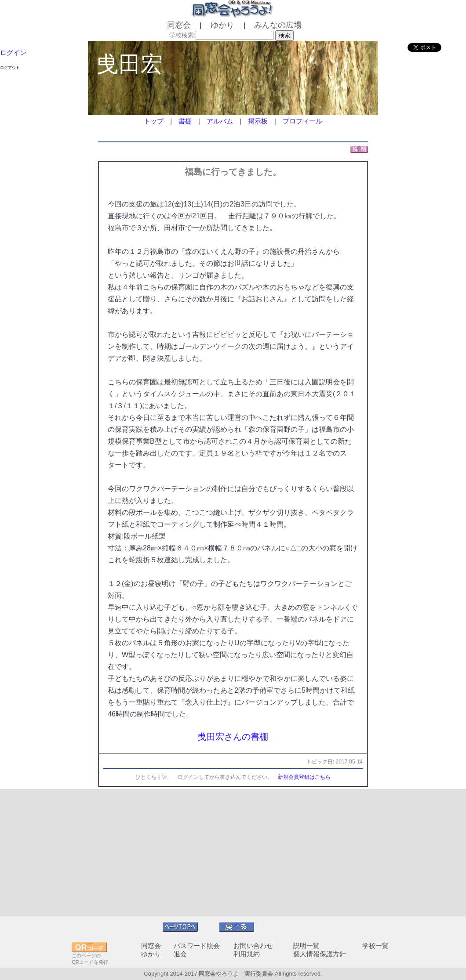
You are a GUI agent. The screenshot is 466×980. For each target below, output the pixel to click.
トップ (154, 121)
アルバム (220, 121)
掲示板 (258, 121)
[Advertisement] (233, 853)
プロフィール (302, 121)
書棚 (185, 121)
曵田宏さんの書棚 (233, 737)
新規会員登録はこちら (304, 777)
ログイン (13, 52)
